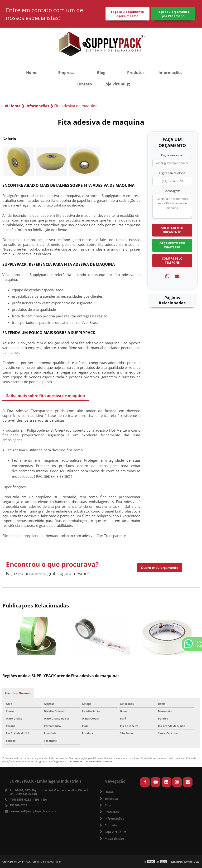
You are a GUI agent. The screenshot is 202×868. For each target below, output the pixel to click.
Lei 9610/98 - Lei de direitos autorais (90, 761)
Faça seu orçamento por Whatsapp (173, 14)
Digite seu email (172, 155)
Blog (101, 73)
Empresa (66, 73)
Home (32, 73)
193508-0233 (18, 805)
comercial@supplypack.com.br (33, 811)
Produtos (136, 73)
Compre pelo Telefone (172, 261)
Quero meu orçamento (160, 568)
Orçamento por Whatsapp (172, 245)
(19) (36, 800)
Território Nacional (18, 693)
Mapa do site (114, 838)
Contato (84, 84)
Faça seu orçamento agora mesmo (127, 14)
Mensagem (172, 191)
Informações (170, 73)
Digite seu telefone (172, 173)
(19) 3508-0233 (21, 800)
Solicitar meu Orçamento (172, 230)
